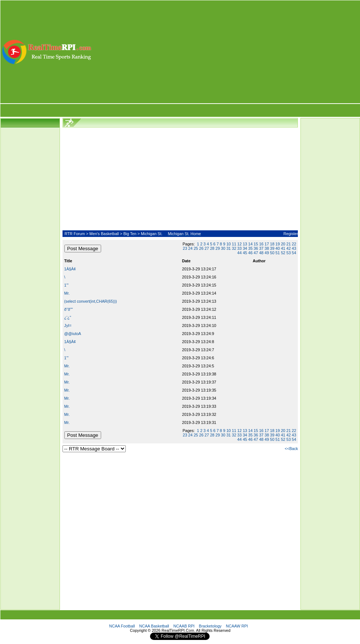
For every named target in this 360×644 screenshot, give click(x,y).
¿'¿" (68, 317)
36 (256, 248)
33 (239, 248)
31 (229, 248)
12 (239, 244)
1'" (67, 285)
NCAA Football (122, 626)
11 (234, 244)
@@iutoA (73, 334)
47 (256, 253)
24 (190, 248)
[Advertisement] (226, 52)
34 (245, 248)
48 (261, 253)
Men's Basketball (104, 234)
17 (267, 244)
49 (267, 253)
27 (207, 248)
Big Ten (130, 234)
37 (261, 248)
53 (289, 253)
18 (272, 244)
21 (289, 244)
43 (294, 248)
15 (256, 244)
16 (261, 244)
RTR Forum (74, 234)
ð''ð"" (69, 309)
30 (223, 248)
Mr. (67, 293)
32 (234, 248)
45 (245, 253)
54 (294, 253)
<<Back (291, 449)
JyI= (68, 325)
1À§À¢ (70, 269)
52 (283, 253)
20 (283, 244)
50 (272, 253)
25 (196, 248)
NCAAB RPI (184, 626)
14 (250, 244)
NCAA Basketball (154, 626)
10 (229, 244)
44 (239, 253)
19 (278, 244)
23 (185, 248)
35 (250, 248)
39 (272, 248)
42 (289, 248)
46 (250, 253)
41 (283, 248)
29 (218, 248)
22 (294, 244)
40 (278, 248)
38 (267, 248)
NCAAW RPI (237, 626)
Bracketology (210, 626)
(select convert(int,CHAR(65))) (91, 301)
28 (212, 248)
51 (278, 253)
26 (202, 248)
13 (245, 244)
